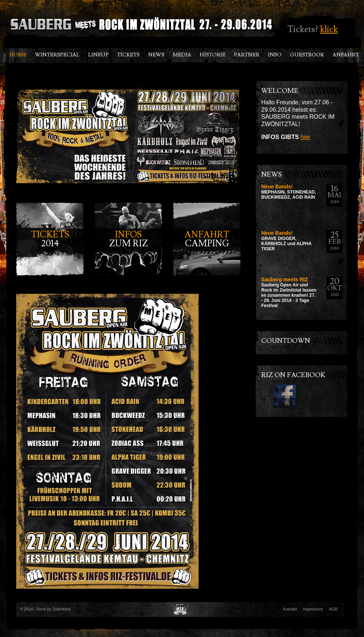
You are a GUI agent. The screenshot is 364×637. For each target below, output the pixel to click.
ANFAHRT (346, 55)
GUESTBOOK (307, 55)
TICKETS (128, 55)
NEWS (156, 55)
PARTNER (247, 55)
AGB (333, 609)
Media (182, 55)
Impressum (313, 609)
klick (329, 29)
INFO (275, 55)
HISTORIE (213, 55)
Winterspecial (57, 55)
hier (306, 137)
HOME (18, 55)
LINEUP (98, 55)
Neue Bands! (277, 187)
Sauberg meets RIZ (285, 279)
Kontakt (290, 609)
